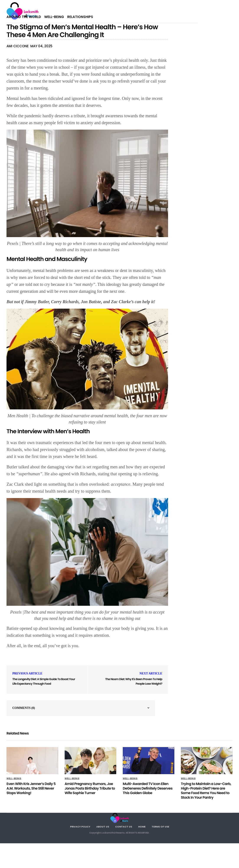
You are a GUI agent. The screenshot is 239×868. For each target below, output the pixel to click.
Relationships (80, 17)
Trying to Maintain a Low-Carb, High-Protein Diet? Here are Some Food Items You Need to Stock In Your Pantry (206, 791)
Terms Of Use (160, 827)
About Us (103, 827)
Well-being (54, 17)
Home (142, 827)
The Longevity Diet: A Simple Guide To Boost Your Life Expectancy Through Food (44, 681)
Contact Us (124, 827)
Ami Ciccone (18, 46)
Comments (24, 708)
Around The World (24, 17)
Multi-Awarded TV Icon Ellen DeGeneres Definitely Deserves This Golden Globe (148, 788)
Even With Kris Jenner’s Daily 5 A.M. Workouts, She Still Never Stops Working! (31, 788)
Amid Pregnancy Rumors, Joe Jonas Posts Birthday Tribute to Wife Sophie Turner (90, 788)
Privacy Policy (80, 827)
